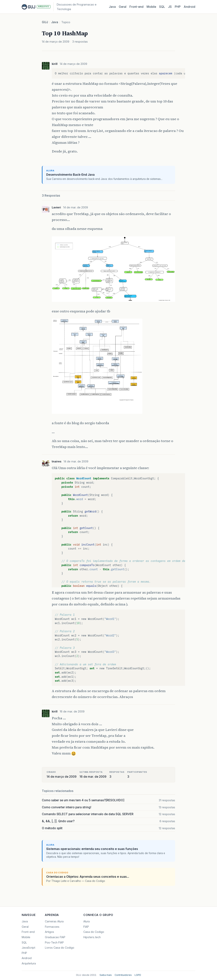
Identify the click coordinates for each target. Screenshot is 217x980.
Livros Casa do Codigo (60, 948)
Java (112, 7)
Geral (123, 7)
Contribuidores (123, 975)
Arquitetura (29, 963)
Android (189, 7)
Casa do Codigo (94, 932)
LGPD (138, 975)
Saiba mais (106, 975)
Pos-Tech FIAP (54, 942)
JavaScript (28, 948)
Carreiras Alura (54, 921)
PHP (178, 7)
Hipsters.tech (92, 937)
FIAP (86, 927)
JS (170, 7)
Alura (87, 921)
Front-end (28, 932)
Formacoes (52, 927)
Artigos (49, 932)
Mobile (151, 7)
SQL (162, 7)
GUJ (45, 22)
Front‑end (136, 7)
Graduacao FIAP (55, 937)
